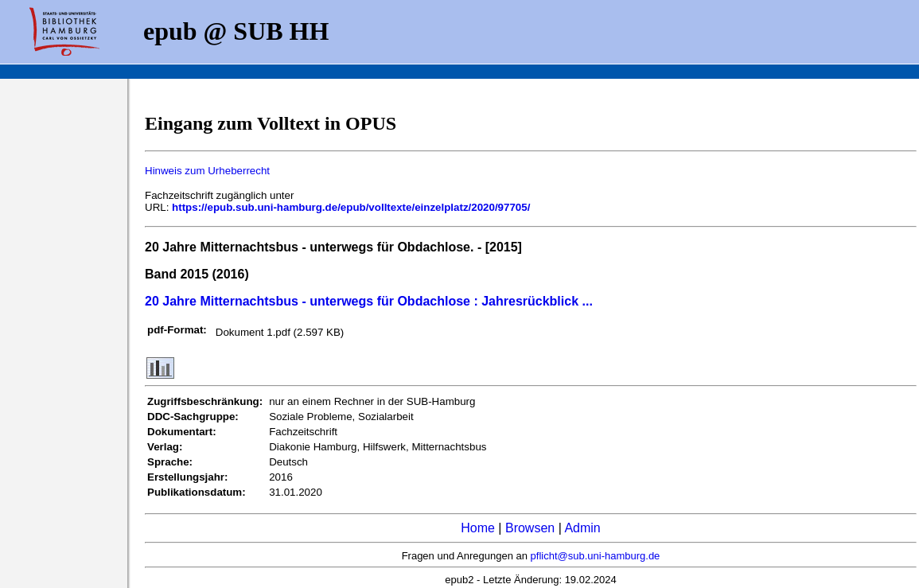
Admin (582, 528)
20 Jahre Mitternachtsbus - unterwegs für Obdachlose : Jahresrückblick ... (369, 301)
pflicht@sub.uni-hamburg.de (596, 556)
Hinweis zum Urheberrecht (207, 171)
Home (478, 528)
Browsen (530, 528)
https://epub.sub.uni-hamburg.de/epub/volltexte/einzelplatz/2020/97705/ (351, 207)
